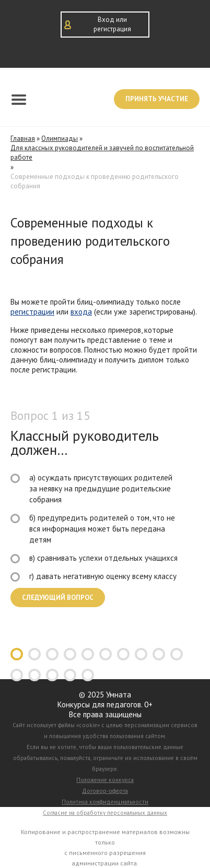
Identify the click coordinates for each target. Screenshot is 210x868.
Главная (23, 138)
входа (81, 312)
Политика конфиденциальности (105, 802)
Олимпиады (60, 138)
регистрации (32, 312)
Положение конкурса (105, 780)
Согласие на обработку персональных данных (105, 813)
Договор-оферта (105, 791)
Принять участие (157, 99)
